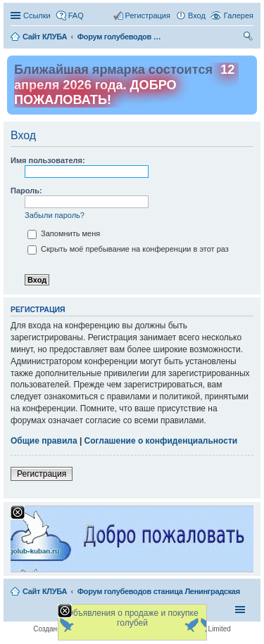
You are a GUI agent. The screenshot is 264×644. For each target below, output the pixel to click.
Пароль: (26, 191)
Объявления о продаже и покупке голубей (132, 618)
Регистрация (42, 474)
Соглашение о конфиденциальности (161, 441)
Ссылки (37, 15)
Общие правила (44, 441)
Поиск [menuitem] (249, 38)
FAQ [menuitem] (76, 15)
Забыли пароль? (55, 215)
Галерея (239, 15)
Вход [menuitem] (197, 15)
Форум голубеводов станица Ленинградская (159, 591)
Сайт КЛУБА (45, 591)
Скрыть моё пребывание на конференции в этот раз (128, 249)
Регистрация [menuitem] (148, 15)
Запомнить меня (64, 233)
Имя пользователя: (48, 160)
